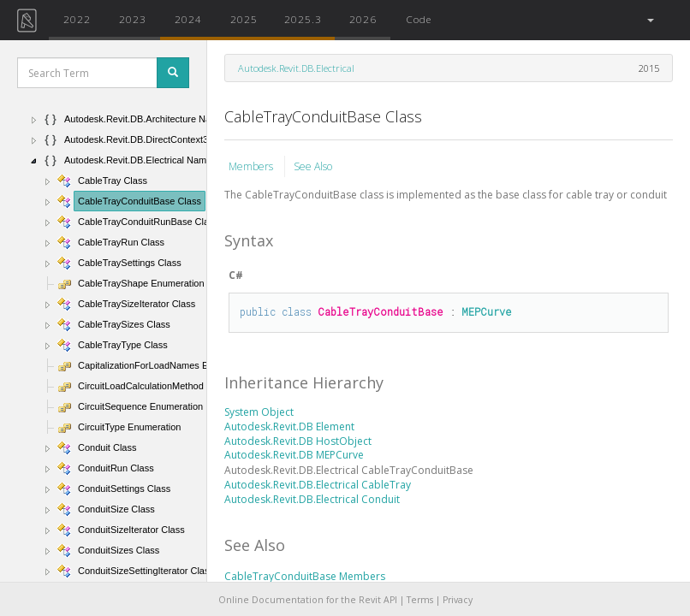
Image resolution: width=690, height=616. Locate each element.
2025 (244, 19)
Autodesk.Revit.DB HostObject (298, 441)
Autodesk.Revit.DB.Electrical (296, 68)
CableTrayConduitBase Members (305, 576)
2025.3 (303, 19)
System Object (259, 412)
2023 (133, 19)
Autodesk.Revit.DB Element (289, 426)
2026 (363, 19)
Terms (420, 600)
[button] (649, 20)
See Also (313, 166)
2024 (188, 19)
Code (419, 19)
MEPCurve (487, 311)
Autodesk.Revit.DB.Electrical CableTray (318, 485)
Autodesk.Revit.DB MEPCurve (294, 455)
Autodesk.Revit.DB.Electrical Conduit (312, 499)
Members (252, 166)
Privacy (458, 600)
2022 (77, 19)
